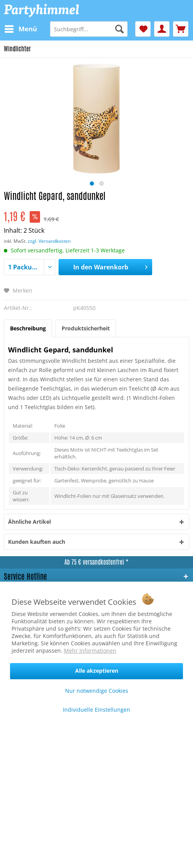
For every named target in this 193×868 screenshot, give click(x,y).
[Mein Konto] (162, 29)
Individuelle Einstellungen (96, 710)
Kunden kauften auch (37, 542)
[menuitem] (20, 29)
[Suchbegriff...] (89, 29)
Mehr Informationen (90, 651)
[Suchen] (119, 29)
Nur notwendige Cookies (97, 691)
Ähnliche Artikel (29, 522)
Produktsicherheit (86, 328)
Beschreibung (28, 328)
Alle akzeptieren (97, 671)
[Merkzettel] (143, 29)
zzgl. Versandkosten (49, 241)
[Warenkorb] (181, 29)
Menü (21, 28)
